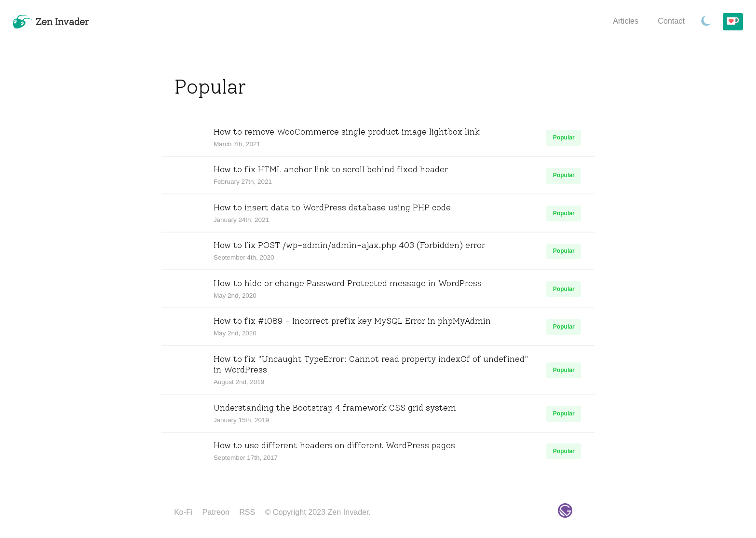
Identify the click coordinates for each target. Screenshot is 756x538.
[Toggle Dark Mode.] (706, 22)
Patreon (216, 512)
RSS (247, 512)
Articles (626, 21)
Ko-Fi (183, 512)
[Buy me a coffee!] (733, 22)
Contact (671, 21)
